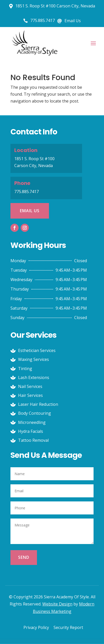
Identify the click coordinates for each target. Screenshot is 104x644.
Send (24, 557)
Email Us (30, 211)
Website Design (57, 604)
